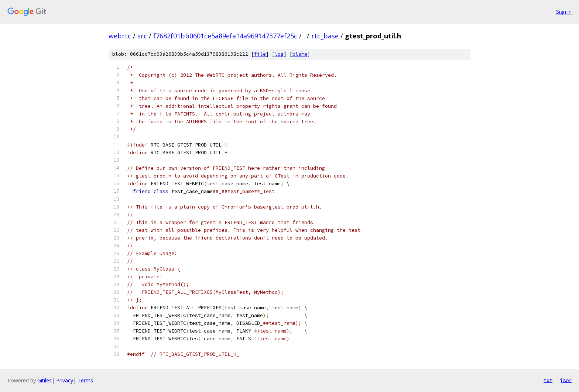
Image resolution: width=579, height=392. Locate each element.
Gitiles (44, 380)
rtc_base (325, 36)
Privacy (65, 380)
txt (548, 380)
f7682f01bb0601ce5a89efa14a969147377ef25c (225, 36)
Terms (85, 380)
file (260, 54)
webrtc (120, 36)
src (142, 36)
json (566, 380)
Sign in (564, 12)
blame (300, 54)
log (279, 54)
